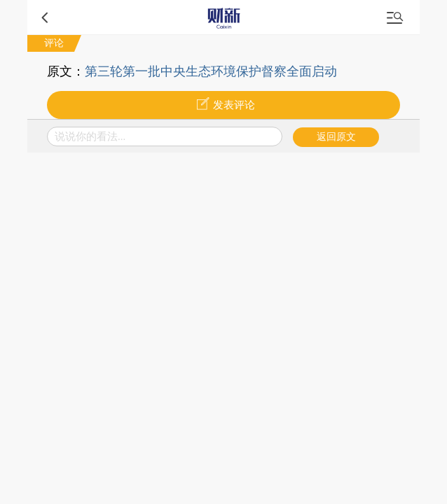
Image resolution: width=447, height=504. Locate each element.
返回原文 (336, 137)
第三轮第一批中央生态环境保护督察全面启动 (211, 71)
